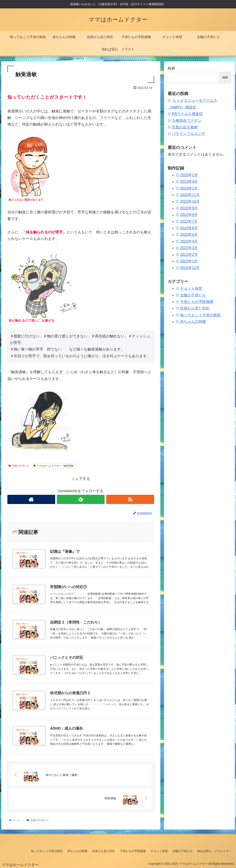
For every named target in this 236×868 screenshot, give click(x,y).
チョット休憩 (191, 288)
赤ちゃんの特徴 (193, 322)
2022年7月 (189, 222)
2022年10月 (190, 201)
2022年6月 (189, 228)
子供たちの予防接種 (197, 302)
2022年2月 (189, 255)
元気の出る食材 (185, 127)
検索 (171, 68)
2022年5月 (189, 235)
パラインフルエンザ (188, 134)
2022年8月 (189, 215)
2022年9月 (189, 208)
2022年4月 (189, 241)
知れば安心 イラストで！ (215, 851)
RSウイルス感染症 (187, 114)
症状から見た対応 (195, 308)
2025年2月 (189, 175)
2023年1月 (189, 188)
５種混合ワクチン (187, 121)
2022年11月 (190, 195)
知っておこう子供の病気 (200, 315)
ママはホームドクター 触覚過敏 (54, 466)
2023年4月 (189, 182)
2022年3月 (189, 248)
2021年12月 (190, 268)
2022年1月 (189, 261)
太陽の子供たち (19, 466)
